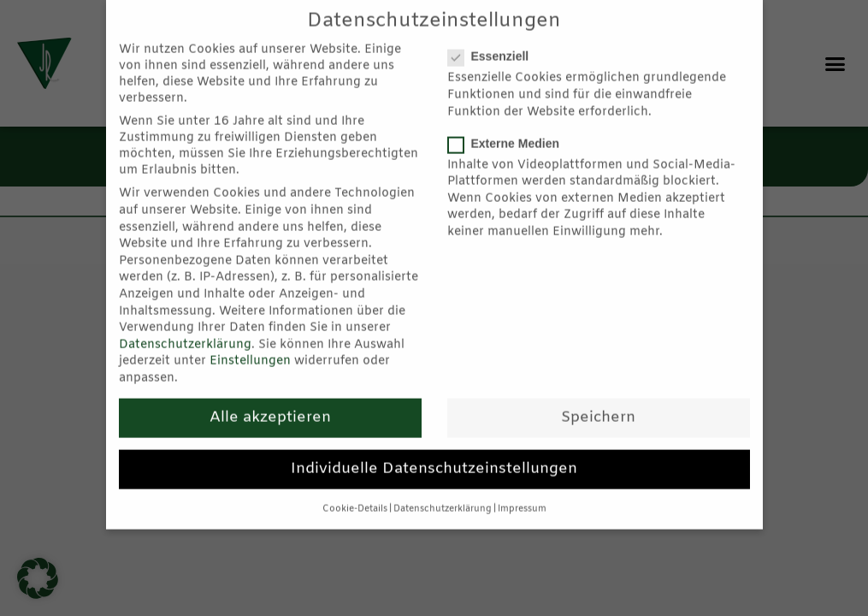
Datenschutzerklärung (185, 326)
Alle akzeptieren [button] (270, 398)
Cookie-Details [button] (355, 490)
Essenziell (495, 38)
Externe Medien (510, 124)
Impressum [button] (522, 490)
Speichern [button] (598, 398)
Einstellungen (250, 343)
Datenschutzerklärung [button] (443, 490)
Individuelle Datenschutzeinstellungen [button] (434, 450)
